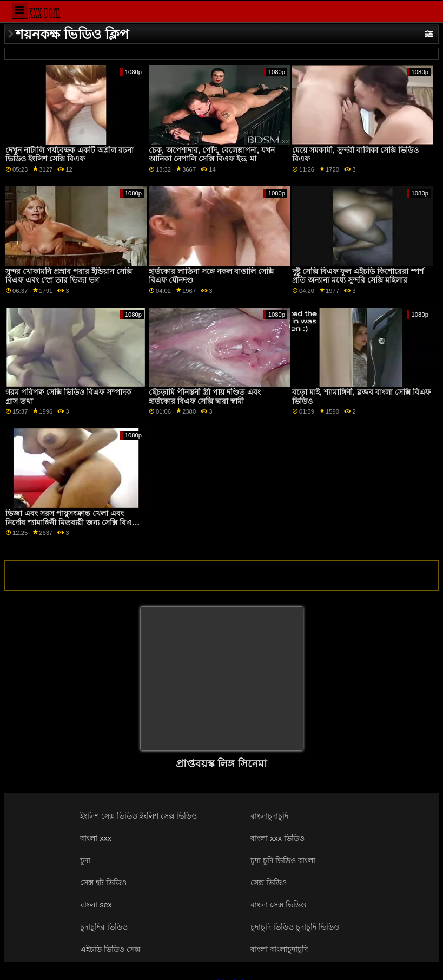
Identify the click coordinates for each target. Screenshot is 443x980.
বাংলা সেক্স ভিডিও (278, 905)
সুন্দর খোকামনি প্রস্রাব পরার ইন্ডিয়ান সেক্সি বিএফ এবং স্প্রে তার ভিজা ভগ (69, 276)
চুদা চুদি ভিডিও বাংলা (283, 860)
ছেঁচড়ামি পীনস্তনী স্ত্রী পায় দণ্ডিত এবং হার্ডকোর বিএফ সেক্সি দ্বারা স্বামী (205, 397)
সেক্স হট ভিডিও (103, 883)
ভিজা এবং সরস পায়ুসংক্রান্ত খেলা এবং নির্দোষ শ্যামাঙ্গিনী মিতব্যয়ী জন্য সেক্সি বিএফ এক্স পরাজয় (71, 522)
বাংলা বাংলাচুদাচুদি (279, 949)
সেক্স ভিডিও (269, 883)
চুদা (85, 860)
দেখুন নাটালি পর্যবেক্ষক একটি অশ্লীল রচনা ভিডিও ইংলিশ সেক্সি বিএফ (70, 155)
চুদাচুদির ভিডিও (104, 927)
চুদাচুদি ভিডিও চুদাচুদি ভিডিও (295, 927)
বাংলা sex (96, 905)
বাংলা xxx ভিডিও (277, 838)
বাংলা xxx (96, 838)
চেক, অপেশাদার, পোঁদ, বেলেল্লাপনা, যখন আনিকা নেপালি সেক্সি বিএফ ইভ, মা (212, 155)
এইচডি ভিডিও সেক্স (110, 949)
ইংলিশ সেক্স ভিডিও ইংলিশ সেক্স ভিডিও (138, 816)
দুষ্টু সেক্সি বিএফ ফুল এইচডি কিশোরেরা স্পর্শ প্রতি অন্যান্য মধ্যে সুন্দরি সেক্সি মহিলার (358, 276)
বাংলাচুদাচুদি (269, 816)
